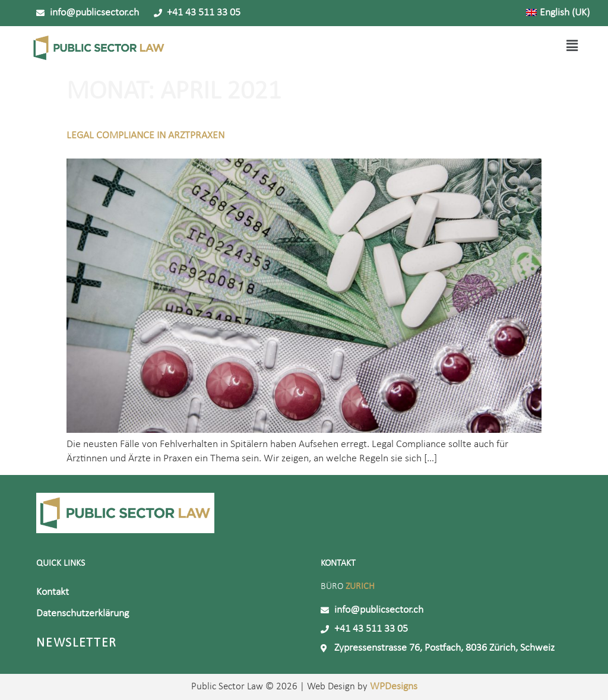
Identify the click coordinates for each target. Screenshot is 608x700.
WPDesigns (392, 687)
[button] (378, 47)
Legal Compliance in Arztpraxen (145, 136)
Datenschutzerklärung (83, 614)
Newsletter (77, 643)
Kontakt (53, 592)
